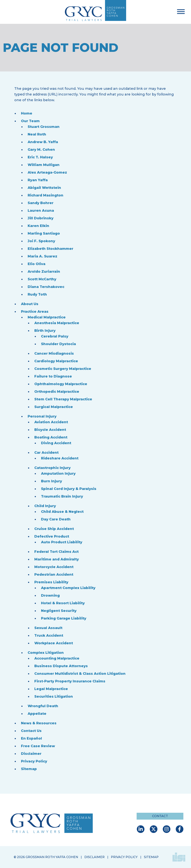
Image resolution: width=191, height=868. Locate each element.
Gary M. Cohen (41, 150)
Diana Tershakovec (46, 287)
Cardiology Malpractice (56, 361)
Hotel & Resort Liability (63, 603)
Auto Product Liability (62, 542)
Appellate (37, 714)
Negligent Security (59, 611)
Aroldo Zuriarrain (44, 272)
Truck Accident (49, 636)
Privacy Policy (34, 761)
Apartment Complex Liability (68, 588)
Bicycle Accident (50, 430)
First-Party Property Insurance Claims (70, 681)
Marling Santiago (44, 233)
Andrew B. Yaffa (43, 142)
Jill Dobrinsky (41, 218)
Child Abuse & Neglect (62, 512)
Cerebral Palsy (55, 336)
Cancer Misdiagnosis (54, 353)
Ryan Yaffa (38, 180)
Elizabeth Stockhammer (50, 249)
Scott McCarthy (42, 279)
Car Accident (46, 453)
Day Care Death (56, 519)
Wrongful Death (43, 706)
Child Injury (45, 506)
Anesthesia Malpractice (57, 323)
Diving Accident (56, 443)
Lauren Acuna (41, 211)
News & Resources (39, 723)
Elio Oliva (37, 264)
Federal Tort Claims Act (56, 552)
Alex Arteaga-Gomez (47, 172)
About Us (30, 304)
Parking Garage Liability (64, 618)
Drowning (50, 595)
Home (27, 113)
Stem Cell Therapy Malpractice (63, 399)
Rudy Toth (37, 294)
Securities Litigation (54, 696)
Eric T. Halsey (40, 157)
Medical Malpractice (47, 317)
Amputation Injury (58, 474)
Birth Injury (45, 331)
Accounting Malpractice (57, 658)
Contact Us (31, 731)
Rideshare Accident (60, 458)
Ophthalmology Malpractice (61, 384)
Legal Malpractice (51, 689)
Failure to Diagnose (53, 376)
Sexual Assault (48, 628)
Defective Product (52, 536)
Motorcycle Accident (54, 567)
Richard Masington (46, 195)
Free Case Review (38, 746)
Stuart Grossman (44, 127)
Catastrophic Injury (52, 468)
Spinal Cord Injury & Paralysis (69, 489)
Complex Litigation (46, 653)
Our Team (30, 121)
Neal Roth (37, 134)
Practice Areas (35, 312)
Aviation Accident (51, 422)
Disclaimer (31, 754)
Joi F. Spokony (41, 241)
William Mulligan (44, 165)
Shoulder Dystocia (58, 344)
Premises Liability (51, 582)
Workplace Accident (54, 643)
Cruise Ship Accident (54, 529)
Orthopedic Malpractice (57, 392)
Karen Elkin (38, 226)
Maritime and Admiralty (57, 559)
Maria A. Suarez (42, 256)
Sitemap (29, 769)
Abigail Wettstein (44, 188)
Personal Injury (42, 416)
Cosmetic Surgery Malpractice (63, 369)
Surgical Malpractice (54, 407)
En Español (31, 738)
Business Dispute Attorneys (61, 666)
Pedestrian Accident (54, 575)
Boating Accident (51, 437)
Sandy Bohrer (41, 203)
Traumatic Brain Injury (62, 496)
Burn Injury (52, 481)
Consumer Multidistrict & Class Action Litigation (80, 674)
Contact (160, 816)
